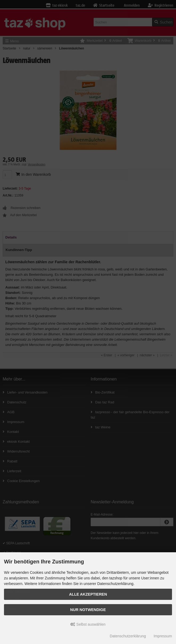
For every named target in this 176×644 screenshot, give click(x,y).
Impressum (163, 636)
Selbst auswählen (88, 624)
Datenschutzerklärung (128, 636)
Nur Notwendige (88, 610)
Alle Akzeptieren (88, 594)
